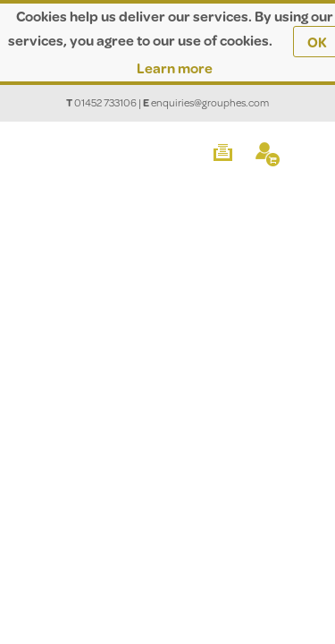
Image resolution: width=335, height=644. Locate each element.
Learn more (175, 68)
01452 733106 (105, 102)
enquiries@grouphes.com (210, 102)
